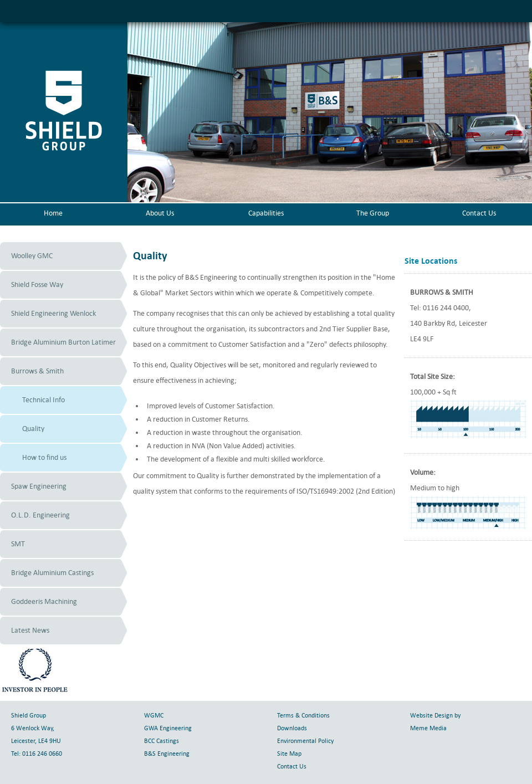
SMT (18, 544)
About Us (160, 213)
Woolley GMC (32, 256)
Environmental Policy (305, 741)
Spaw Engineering (39, 486)
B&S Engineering (167, 754)
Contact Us (479, 213)
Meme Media (428, 728)
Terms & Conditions (303, 716)
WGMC (154, 716)
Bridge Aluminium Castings (52, 573)
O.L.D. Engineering (40, 515)
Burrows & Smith (37, 371)
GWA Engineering (168, 728)
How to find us (44, 457)
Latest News (30, 630)
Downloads (292, 728)
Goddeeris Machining (44, 601)
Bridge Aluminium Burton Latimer (63, 342)
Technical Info (44, 400)
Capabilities (266, 213)
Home (53, 213)
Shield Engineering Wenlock (53, 313)
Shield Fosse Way (37, 285)
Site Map (289, 754)
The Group (373, 213)
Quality (33, 429)
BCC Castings (162, 741)
